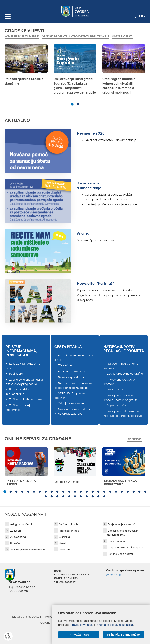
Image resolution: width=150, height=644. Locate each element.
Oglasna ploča (116, 405)
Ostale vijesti (122, 36)
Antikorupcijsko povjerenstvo (27, 550)
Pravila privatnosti (82, 625)
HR (142, 16)
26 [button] (46, 497)
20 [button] (116, 492)
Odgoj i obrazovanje (71, 403)
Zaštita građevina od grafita (125, 374)
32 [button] (81, 497)
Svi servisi (135, 439)
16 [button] (93, 492)
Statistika (64, 537)
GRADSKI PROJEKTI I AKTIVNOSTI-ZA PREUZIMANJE (75, 36)
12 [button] (69, 492)
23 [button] (134, 492)
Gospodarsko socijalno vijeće (125, 547)
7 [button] (40, 492)
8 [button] (46, 492)
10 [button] (57, 492)
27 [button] (52, 497)
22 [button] (128, 492)
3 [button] (16, 492)
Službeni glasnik (69, 524)
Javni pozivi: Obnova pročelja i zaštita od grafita (121, 398)
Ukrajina (64, 543)
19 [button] (110, 492)
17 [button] (98, 492)
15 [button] (87, 492)
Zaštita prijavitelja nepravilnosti (19, 408)
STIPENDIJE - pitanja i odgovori (70, 396)
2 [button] (78, 104)
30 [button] (69, 497)
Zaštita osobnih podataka (26, 399)
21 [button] (122, 492)
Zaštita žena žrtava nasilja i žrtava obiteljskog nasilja (25, 382)
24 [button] (139, 492)
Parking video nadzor (121, 554)
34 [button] (93, 497)
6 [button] (34, 492)
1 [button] (72, 104)
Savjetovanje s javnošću (122, 524)
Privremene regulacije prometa (119, 382)
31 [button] (75, 497)
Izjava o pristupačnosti (27, 617)
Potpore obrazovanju (71, 371)
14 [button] (81, 492)
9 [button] (52, 492)
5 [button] (28, 492)
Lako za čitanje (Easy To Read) (23, 366)
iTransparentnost (69, 531)
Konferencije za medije (22, 36)
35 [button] (98, 497)
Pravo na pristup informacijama (18, 392)
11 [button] (63, 492)
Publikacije (16, 374)
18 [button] (104, 492)
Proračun (16, 543)
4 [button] (22, 492)
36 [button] (104, 497)
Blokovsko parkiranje (71, 377)
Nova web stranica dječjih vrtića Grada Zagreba (73, 411)
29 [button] (63, 497)
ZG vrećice (65, 365)
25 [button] (145, 492)
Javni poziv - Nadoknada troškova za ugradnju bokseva (123, 414)
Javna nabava (116, 389)
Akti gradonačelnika (22, 524)
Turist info (65, 550)
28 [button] (57, 497)
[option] (26, 66)
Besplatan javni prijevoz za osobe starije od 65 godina (73, 386)
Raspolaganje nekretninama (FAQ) (74, 358)
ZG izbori (15, 531)
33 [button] (87, 497)
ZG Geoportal (18, 537)
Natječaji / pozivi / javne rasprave (121, 366)
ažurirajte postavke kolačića (115, 625)
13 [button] (75, 492)
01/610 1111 (114, 575)
